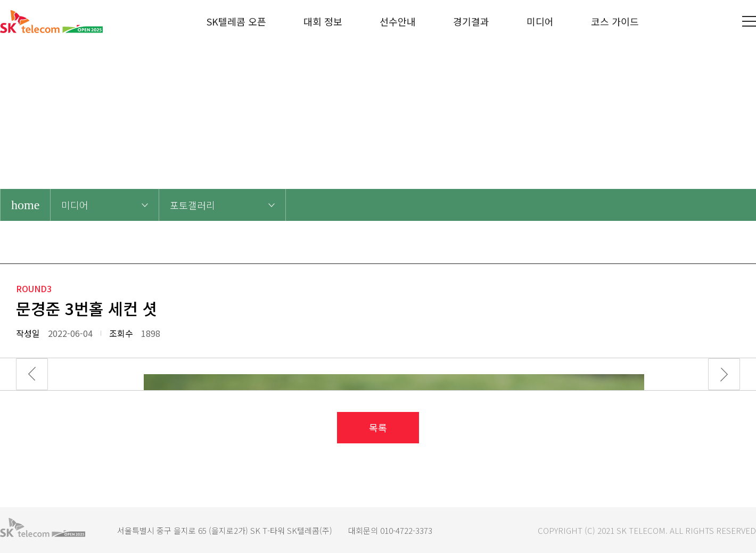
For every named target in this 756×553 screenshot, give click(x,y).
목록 (378, 427)
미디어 (540, 21)
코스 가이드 (615, 21)
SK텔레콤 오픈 (236, 21)
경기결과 (471, 21)
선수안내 (398, 21)
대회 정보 (323, 21)
